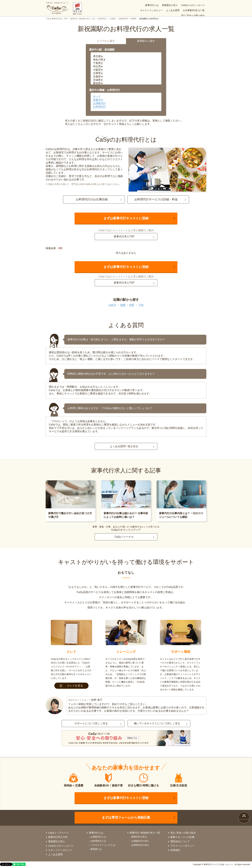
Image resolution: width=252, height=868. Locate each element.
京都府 (113, 19)
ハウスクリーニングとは (103, 845)
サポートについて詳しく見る (91, 723)
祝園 (123, 305)
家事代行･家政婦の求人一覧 (82, 19)
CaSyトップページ (58, 833)
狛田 (132, 305)
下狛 (141, 305)
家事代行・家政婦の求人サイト (58, 8)
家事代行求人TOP (124, 236)
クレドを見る (71, 686)
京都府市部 (123, 19)
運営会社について (180, 841)
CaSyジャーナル (124, 537)
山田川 (112, 305)
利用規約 (175, 850)
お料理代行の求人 (140, 845)
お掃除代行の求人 (140, 841)
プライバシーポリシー (182, 846)
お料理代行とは (98, 841)
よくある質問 (146, 10)
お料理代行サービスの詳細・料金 (156, 199)
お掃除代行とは (98, 837)
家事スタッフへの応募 (182, 837)
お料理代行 (102, 19)
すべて (97, 97)
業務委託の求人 (144, 5)
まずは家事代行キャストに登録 (126, 218)
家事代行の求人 (139, 837)
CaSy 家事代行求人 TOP (57, 19)
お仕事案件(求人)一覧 (167, 10)
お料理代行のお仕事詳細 (92, 199)
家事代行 (98, 100)
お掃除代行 (99, 103)
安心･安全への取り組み (193, 10)
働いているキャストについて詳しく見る (157, 723)
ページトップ (244, 819)
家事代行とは (126, 5)
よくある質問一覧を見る (124, 446)
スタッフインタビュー (60, 850)
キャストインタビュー (194, 5)
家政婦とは (96, 849)
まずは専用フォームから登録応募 (126, 817)
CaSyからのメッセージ (167, 5)
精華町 (134, 19)
